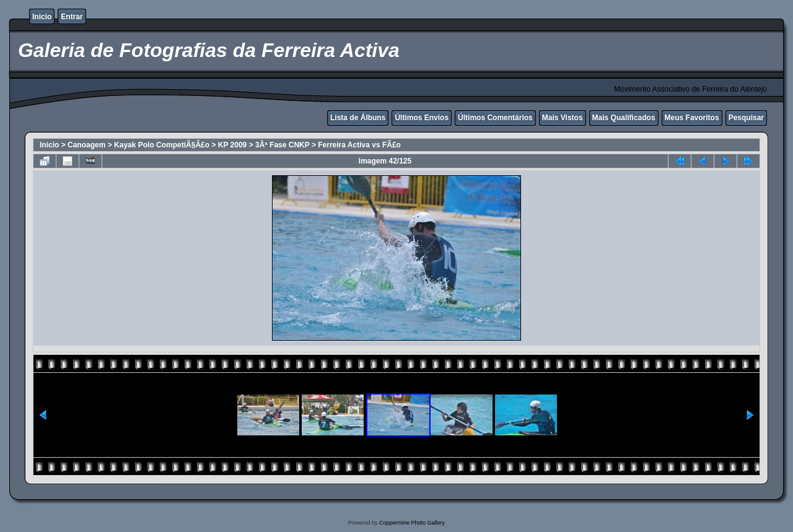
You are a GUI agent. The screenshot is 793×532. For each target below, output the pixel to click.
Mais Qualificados (624, 118)
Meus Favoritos (692, 118)
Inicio (42, 17)
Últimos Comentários (495, 118)
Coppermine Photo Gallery (412, 523)
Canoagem (86, 145)
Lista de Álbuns (358, 118)
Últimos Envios (422, 118)
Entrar (72, 17)
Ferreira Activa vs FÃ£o (359, 145)
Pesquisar (746, 118)
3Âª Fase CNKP (283, 145)
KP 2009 (232, 145)
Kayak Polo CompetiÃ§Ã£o (162, 145)
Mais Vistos (563, 118)
